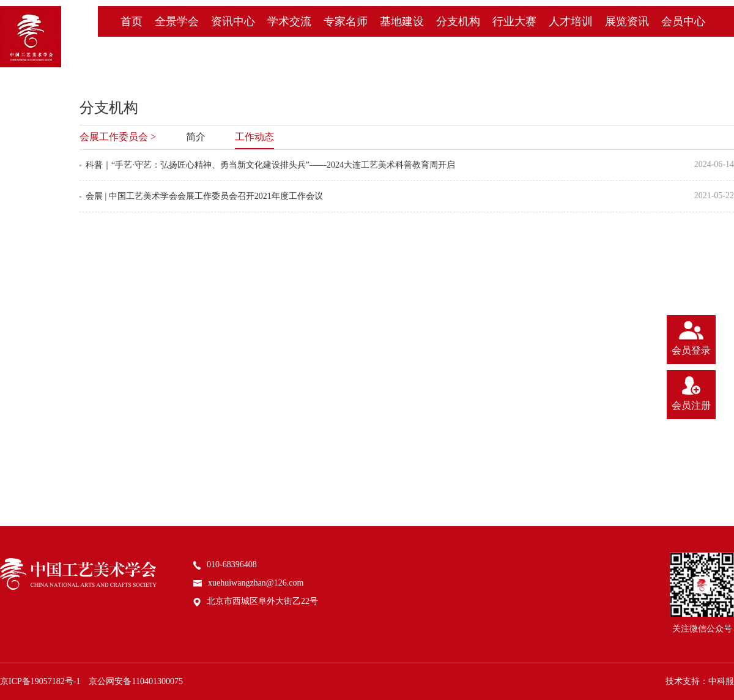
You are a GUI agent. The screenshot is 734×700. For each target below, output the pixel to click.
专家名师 (346, 21)
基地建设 (402, 21)
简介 (196, 137)
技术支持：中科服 (700, 681)
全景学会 (177, 21)
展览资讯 (627, 21)
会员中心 (683, 21)
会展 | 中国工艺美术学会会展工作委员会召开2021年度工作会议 (204, 196)
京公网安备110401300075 (135, 681)
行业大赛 (514, 21)
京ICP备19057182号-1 (40, 681)
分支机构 (458, 21)
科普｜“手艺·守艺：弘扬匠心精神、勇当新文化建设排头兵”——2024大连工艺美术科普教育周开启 (270, 165)
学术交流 (289, 21)
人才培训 (571, 21)
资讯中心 (233, 21)
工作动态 (254, 137)
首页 (132, 21)
